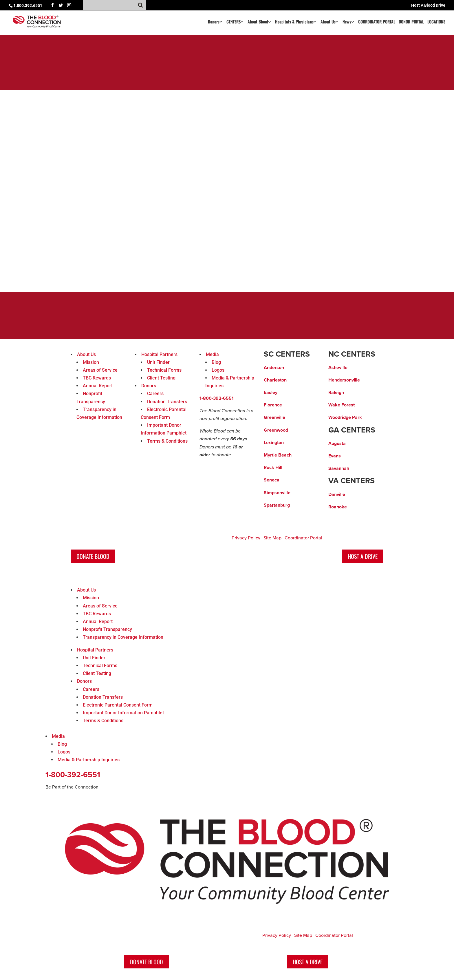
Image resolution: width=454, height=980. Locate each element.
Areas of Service (100, 370)
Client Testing (161, 378)
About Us (328, 22)
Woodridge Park (345, 417)
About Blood (258, 22)
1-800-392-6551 (217, 398)
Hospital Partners (159, 354)
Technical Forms (164, 370)
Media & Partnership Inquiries (89, 760)
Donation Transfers (167, 402)
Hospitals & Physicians (294, 22)
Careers (155, 394)
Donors (214, 22)
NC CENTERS (352, 354)
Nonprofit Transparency (107, 629)
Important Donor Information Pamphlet (123, 713)
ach (288, 455)
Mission (91, 362)
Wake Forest (342, 405)
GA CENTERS (352, 430)
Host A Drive (363, 556)
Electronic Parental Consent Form (118, 705)
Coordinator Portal (303, 538)
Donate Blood (93, 556)
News (347, 22)
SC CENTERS (287, 354)
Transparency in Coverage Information (123, 637)
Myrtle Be (274, 455)
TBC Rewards (97, 378)
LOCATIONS (436, 22)
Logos (218, 370)
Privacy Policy (246, 538)
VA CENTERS (352, 481)
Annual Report (98, 386)
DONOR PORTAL (411, 22)
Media (212, 354)
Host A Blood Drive (428, 5)
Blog (216, 362)
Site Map (272, 538)
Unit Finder (158, 362)
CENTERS (234, 22)
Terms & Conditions (167, 441)
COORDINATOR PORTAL (377, 22)
